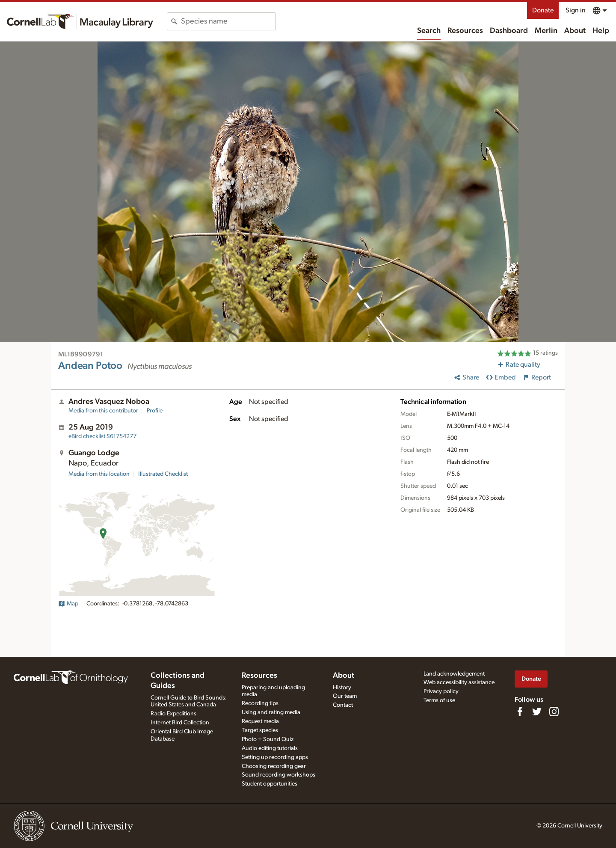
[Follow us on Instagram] (554, 712)
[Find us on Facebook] (520, 712)
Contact (343, 705)
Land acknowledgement (454, 674)
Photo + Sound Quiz (268, 739)
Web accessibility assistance (459, 682)
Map (68, 604)
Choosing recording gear (274, 766)
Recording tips (260, 703)
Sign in (576, 10)
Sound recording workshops (278, 775)
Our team (345, 696)
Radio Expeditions (173, 714)
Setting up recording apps (275, 757)
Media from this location (99, 474)
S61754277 (102, 436)
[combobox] (228, 21)
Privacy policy (441, 691)
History (342, 688)
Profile (155, 411)
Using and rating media (271, 712)
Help (601, 31)
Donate (543, 10)
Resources (465, 31)
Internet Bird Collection (180, 723)
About (575, 31)
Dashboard (509, 31)
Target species (260, 730)
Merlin (546, 31)
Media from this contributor (103, 411)
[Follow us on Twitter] (537, 712)
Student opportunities (269, 784)
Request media (260, 721)
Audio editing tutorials (270, 748)
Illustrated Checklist (163, 474)
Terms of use (439, 700)
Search (429, 31)
